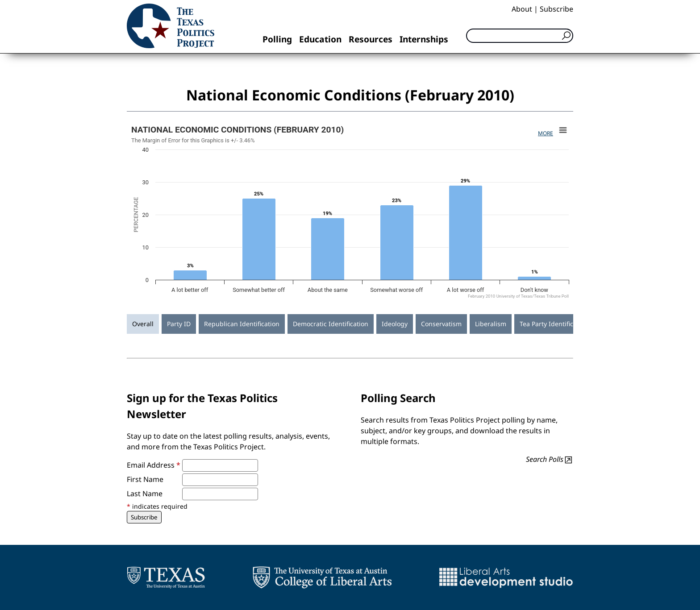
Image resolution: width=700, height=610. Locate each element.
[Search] (520, 36)
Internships (424, 39)
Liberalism (491, 324)
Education (320, 39)
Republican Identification (242, 324)
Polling (277, 39)
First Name (145, 479)
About (522, 9)
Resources (371, 39)
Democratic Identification (331, 324)
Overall (143, 324)
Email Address (154, 465)
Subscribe (556, 9)
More (546, 133)
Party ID (179, 324)
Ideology (395, 324)
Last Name (145, 494)
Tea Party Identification (554, 324)
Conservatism (441, 324)
